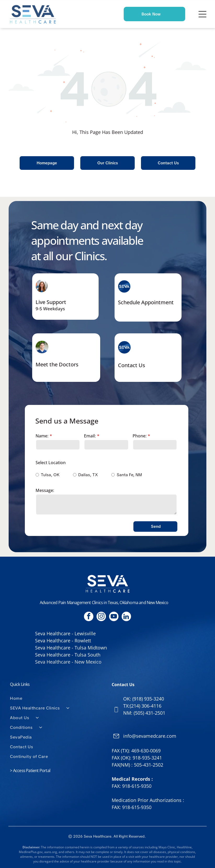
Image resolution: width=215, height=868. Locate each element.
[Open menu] (202, 14)
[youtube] (114, 617)
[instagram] (101, 617)
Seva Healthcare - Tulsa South (68, 655)
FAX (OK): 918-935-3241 (137, 758)
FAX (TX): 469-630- (131, 751)
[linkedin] (126, 617)
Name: (42, 436)
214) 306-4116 (146, 706)
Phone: (140, 436)
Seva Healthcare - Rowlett (63, 641)
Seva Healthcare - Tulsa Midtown (71, 648)
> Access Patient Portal (30, 771)
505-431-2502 (149, 765)
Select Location (51, 463)
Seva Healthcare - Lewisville (65, 633)
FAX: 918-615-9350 (132, 786)
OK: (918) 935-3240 (144, 699)
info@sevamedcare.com (150, 736)
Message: (45, 490)
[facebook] (89, 617)
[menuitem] (57, 698)
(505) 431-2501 (149, 713)
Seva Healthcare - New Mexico (68, 662)
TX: (126, 706)
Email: (90, 436)
